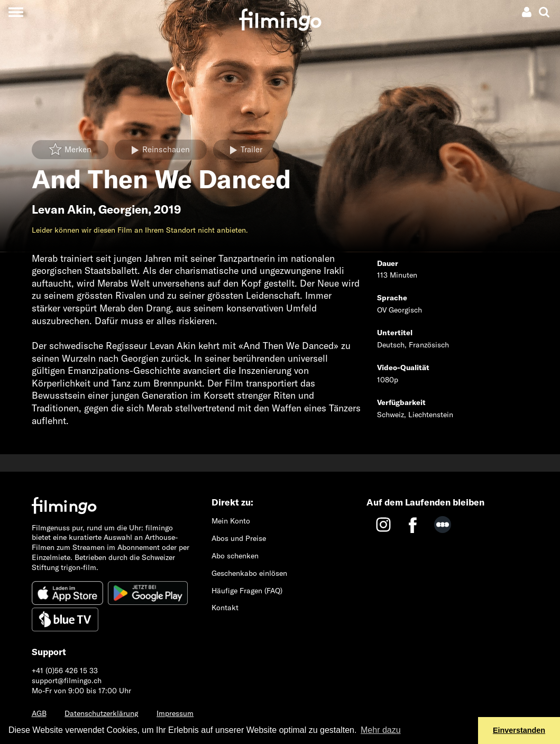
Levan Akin (62, 209)
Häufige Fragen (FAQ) (247, 591)
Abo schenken (235, 556)
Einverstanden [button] (519, 730)
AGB (39, 713)
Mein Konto (231, 521)
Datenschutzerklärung (101, 713)
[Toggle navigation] (16, 12)
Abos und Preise (239, 538)
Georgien (123, 209)
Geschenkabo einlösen (249, 573)
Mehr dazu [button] (381, 730)
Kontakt (225, 608)
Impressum (175, 713)
